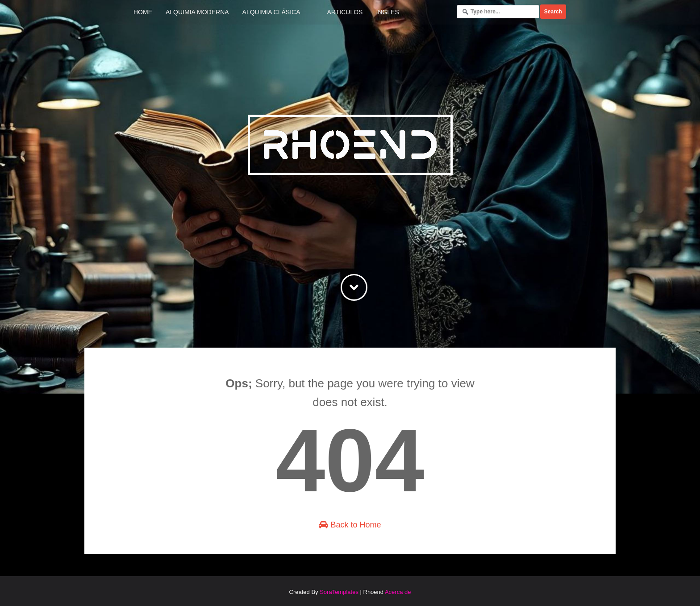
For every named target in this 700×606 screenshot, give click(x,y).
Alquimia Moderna (197, 12)
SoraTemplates (339, 592)
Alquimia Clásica (271, 12)
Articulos (345, 12)
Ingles (387, 12)
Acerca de (398, 592)
